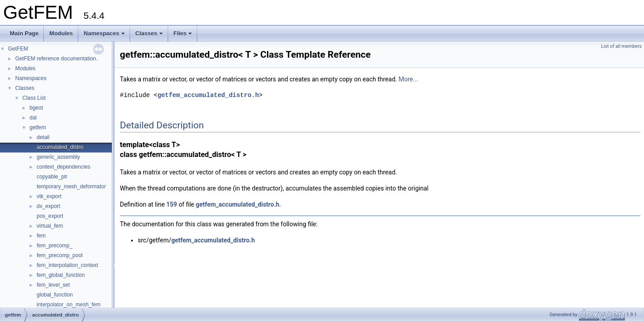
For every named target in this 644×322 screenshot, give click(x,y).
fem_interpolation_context (67, 265)
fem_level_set (53, 285)
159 (172, 204)
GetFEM (18, 49)
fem (41, 236)
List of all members (621, 46)
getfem (38, 127)
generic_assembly (58, 157)
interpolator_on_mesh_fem (69, 305)
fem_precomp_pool (60, 255)
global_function (55, 295)
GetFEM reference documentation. (56, 59)
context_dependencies (64, 167)
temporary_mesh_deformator (71, 186)
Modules (61, 33)
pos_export (50, 216)
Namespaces (104, 33)
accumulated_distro (60, 147)
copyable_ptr (52, 177)
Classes (149, 33)
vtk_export (49, 196)
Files (183, 33)
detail (43, 137)
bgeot (36, 108)
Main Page (24, 33)
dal (33, 118)
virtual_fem (50, 226)
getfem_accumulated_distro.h (208, 95)
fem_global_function (61, 275)
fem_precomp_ (55, 246)
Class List (34, 98)
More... (408, 79)
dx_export (49, 206)
